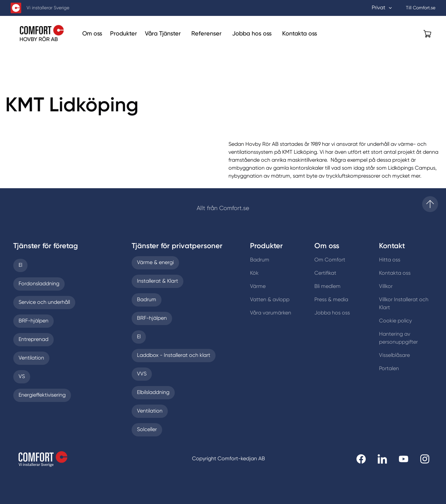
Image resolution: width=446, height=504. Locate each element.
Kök (254, 273)
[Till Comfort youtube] (404, 459)
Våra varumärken (271, 313)
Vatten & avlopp (270, 300)
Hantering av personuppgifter (398, 338)
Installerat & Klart (158, 281)
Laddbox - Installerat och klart (174, 356)
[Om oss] (92, 34)
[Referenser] (206, 34)
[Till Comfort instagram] (425, 459)
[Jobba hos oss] (252, 34)
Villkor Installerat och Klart (404, 304)
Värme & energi (155, 263)
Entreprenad (33, 340)
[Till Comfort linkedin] (382, 459)
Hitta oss (390, 260)
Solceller (147, 430)
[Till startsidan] (430, 204)
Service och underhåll (44, 303)
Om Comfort (330, 260)
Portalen (389, 369)
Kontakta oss (395, 273)
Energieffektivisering (42, 395)
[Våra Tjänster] (163, 34)
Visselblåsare (394, 356)
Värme (258, 287)
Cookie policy (395, 321)
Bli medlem (327, 287)
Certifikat (325, 273)
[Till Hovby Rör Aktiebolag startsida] (44, 34)
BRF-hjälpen (33, 321)
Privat (382, 8)
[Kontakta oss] (300, 34)
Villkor (386, 287)
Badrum (147, 300)
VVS (142, 374)
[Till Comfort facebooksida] (361, 459)
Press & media (331, 300)
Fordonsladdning (39, 284)
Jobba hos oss (332, 313)
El (20, 265)
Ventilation (31, 358)
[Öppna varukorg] (427, 34)
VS (22, 377)
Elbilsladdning (153, 393)
